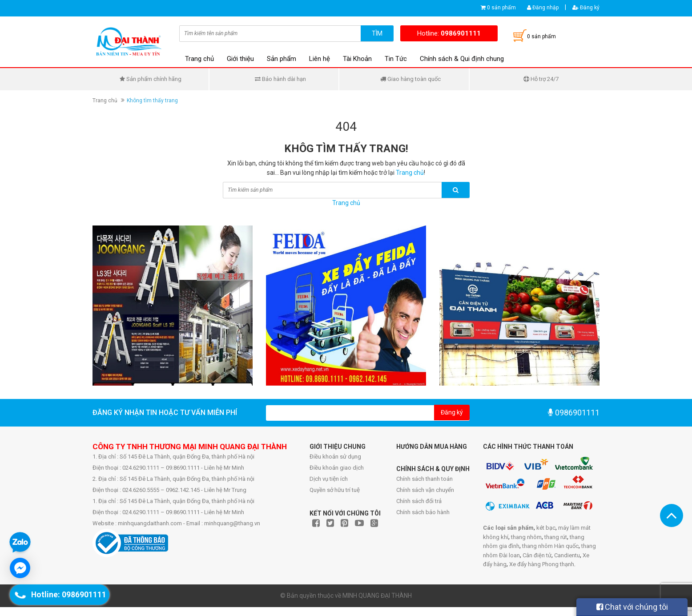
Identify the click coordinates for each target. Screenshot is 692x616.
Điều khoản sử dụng (335, 457)
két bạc (546, 528)
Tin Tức (396, 59)
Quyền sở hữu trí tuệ (335, 490)
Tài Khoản (357, 59)
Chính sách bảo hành (423, 512)
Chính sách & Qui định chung (462, 59)
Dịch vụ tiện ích (329, 479)
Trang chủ (199, 59)
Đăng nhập (543, 8)
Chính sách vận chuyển (425, 490)
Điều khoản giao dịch (337, 468)
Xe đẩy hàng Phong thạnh (542, 564)
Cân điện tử (537, 555)
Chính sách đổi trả (419, 501)
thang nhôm (526, 537)
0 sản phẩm (501, 8)
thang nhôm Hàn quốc (550, 546)
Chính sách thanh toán (424, 479)
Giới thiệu (240, 59)
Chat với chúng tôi (632, 607)
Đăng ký (586, 8)
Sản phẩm (282, 59)
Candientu (567, 555)
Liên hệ (320, 59)
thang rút (556, 537)
